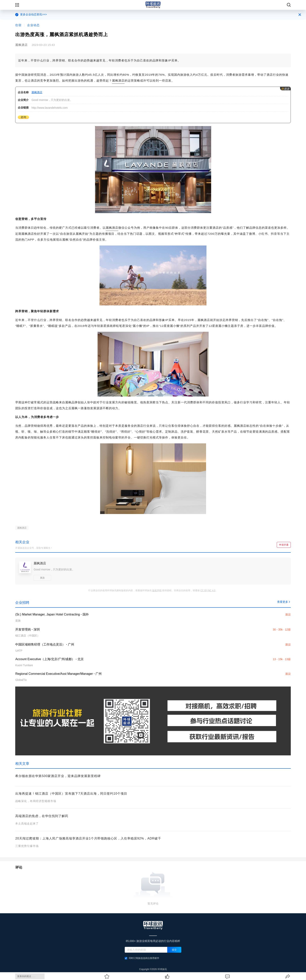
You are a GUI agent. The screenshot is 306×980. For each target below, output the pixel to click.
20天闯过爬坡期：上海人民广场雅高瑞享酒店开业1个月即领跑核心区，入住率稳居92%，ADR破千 (88, 838)
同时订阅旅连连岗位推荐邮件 (142, 958)
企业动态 (33, 25)
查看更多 (284, 602)
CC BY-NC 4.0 (208, 590)
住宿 (18, 25)
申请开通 (284, 545)
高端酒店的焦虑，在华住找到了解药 (42, 816)
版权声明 (157, 590)
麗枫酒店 (118, 80)
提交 (174, 950)
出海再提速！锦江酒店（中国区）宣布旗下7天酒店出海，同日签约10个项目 (71, 794)
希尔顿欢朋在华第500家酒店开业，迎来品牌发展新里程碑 (58, 776)
